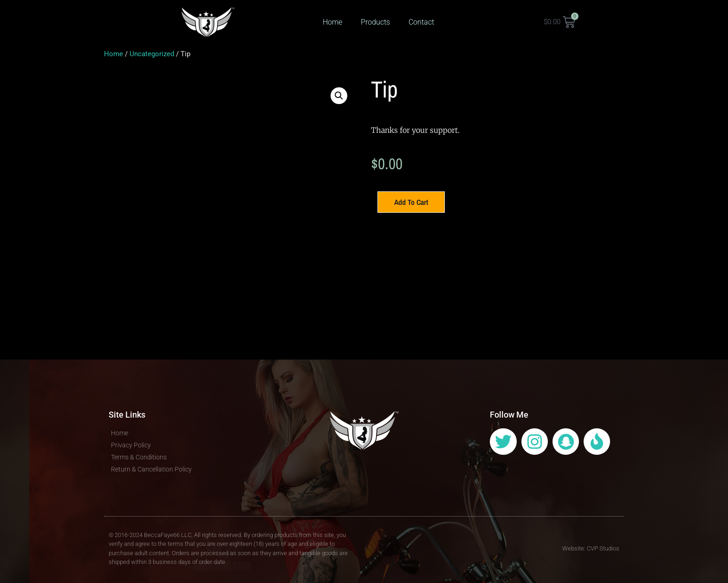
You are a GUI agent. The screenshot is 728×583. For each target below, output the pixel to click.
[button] (339, 96)
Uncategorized (152, 54)
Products (375, 22)
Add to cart (411, 202)
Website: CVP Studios (591, 548)
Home (332, 22)
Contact (421, 22)
